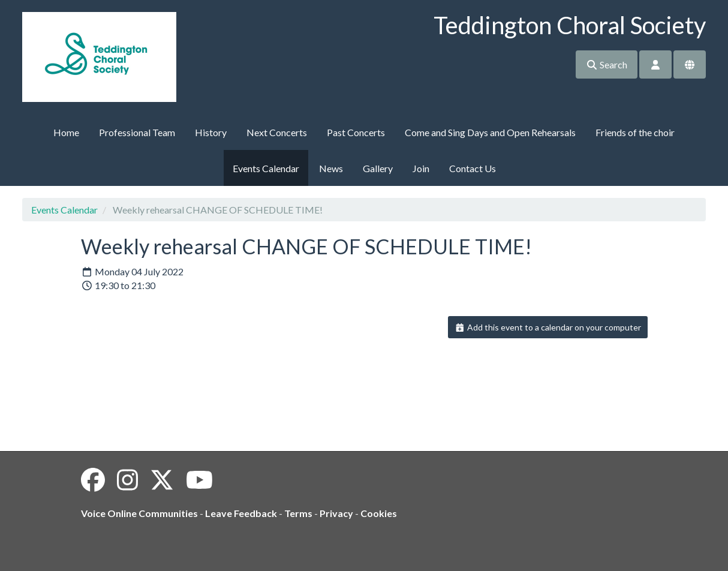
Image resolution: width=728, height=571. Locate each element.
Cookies (379, 513)
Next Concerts (277, 132)
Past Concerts (356, 132)
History (211, 132)
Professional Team (137, 132)
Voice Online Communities (139, 513)
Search (607, 64)
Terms (298, 513)
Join (421, 168)
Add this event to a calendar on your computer (548, 327)
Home (66, 132)
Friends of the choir (635, 132)
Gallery (378, 168)
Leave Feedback (241, 513)
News (331, 168)
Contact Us (473, 168)
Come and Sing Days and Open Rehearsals (490, 132)
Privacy (336, 513)
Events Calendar (266, 168)
